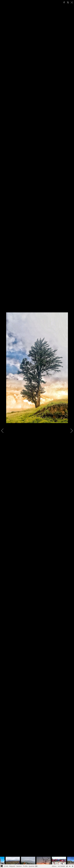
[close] (72, 2)
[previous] (4, 431)
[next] (70, 431)
